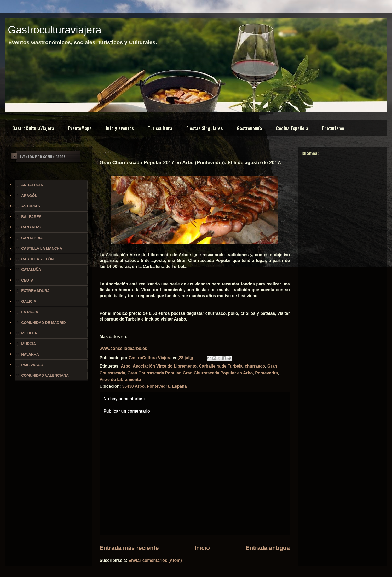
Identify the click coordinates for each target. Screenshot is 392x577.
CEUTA (27, 280)
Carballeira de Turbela (221, 366)
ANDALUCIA (32, 185)
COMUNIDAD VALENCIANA (45, 375)
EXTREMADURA (35, 291)
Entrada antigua (268, 548)
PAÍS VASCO (32, 365)
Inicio (202, 548)
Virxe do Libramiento (120, 379)
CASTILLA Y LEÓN (37, 259)
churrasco (255, 366)
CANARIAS (31, 227)
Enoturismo (333, 128)
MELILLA (29, 333)
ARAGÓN (29, 196)
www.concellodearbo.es (123, 348)
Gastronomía (249, 128)
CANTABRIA (32, 238)
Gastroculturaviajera (55, 30)
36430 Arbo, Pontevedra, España (154, 386)
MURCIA (28, 344)
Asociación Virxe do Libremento (165, 366)
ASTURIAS (31, 206)
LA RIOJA (30, 312)
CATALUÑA (31, 270)
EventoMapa (80, 128)
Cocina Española (292, 128)
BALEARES (31, 217)
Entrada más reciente (129, 548)
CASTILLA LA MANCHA (42, 248)
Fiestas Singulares (204, 128)
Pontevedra (266, 373)
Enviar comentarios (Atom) (155, 560)
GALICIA (29, 301)
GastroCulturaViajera (33, 128)
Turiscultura (160, 128)
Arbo (126, 366)
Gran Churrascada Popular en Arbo (218, 373)
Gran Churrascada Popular (154, 373)
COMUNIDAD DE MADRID (43, 323)
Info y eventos (120, 128)
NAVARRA (30, 354)
